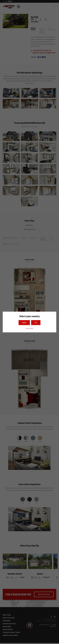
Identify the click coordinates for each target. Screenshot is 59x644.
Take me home (29, 329)
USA (36, 323)
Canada (24, 323)
